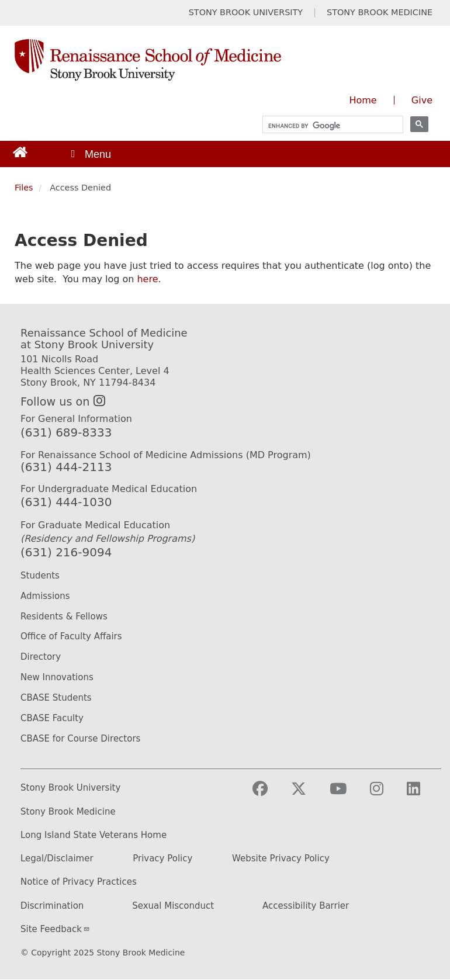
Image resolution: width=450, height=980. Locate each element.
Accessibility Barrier (306, 906)
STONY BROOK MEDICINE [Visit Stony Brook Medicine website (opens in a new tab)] (380, 13)
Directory (41, 657)
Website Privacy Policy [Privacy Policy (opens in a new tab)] (281, 859)
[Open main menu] (90, 154)
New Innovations (57, 677)
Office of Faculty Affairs (71, 636)
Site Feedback (55, 929)
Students (40, 576)
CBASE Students (56, 698)
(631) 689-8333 (66, 432)
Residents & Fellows (64, 617)
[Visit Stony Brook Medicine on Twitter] (308, 794)
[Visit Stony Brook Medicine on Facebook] (269, 794)
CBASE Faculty (52, 718)
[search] (328, 126)
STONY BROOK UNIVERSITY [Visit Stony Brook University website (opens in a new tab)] (246, 13)
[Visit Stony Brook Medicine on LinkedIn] (423, 794)
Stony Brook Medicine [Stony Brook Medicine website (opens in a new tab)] (68, 812)
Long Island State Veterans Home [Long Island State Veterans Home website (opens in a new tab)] (94, 835)
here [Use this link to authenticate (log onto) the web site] (147, 279)
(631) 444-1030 (66, 502)
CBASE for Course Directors (80, 739)
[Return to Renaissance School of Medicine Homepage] (20, 152)
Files (24, 188)
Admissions (45, 596)
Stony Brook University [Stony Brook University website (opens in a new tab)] (70, 788)
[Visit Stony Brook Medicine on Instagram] (386, 794)
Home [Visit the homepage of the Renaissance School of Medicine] (363, 100)
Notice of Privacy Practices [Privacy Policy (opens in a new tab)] (79, 882)
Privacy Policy (162, 859)
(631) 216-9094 (66, 552)
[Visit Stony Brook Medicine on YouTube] (347, 794)
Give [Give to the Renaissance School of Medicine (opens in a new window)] (422, 100)
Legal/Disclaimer (57, 859)
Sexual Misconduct (173, 906)
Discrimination (52, 906)
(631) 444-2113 (66, 467)
